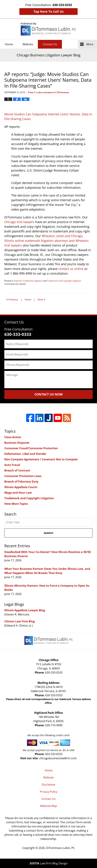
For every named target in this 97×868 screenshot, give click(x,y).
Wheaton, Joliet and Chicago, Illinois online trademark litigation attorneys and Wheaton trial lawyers (46, 241)
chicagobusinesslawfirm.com (58, 758)
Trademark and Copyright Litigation (64, 281)
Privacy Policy (49, 792)
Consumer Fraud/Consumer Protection (31, 448)
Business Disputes (17, 443)
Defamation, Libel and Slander (25, 454)
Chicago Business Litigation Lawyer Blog (49, 29)
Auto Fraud (12, 465)
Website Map (49, 806)
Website (28, 44)
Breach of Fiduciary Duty (21, 482)
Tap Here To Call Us (49, 11)
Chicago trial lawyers (19, 222)
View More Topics (16, 504)
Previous (12, 299)
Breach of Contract (17, 470)
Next (41, 299)
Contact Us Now (48, 394)
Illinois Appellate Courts (21, 487)
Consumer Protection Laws (23, 476)
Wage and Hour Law (18, 493)
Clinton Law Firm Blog (20, 621)
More (90, 44)
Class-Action (13, 437)
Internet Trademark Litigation (28, 281)
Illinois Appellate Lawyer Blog (25, 610)
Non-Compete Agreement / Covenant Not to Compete (41, 459)
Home (9, 44)
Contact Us (50, 44)
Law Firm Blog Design (48, 863)
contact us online (71, 269)
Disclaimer (49, 785)
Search (48, 533)
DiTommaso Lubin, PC (61, 848)
